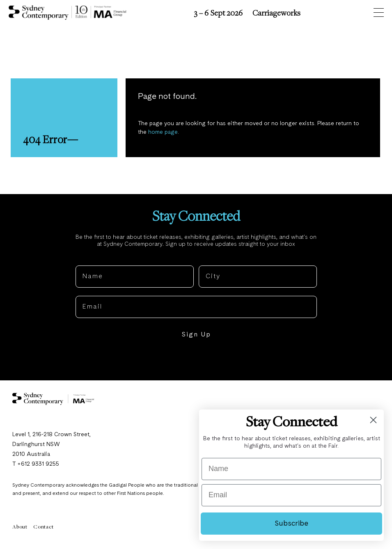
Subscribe (291, 524)
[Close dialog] (373, 420)
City (206, 259)
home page (163, 132)
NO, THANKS (196, 360)
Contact (44, 526)
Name (86, 259)
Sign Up (196, 335)
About (20, 526)
